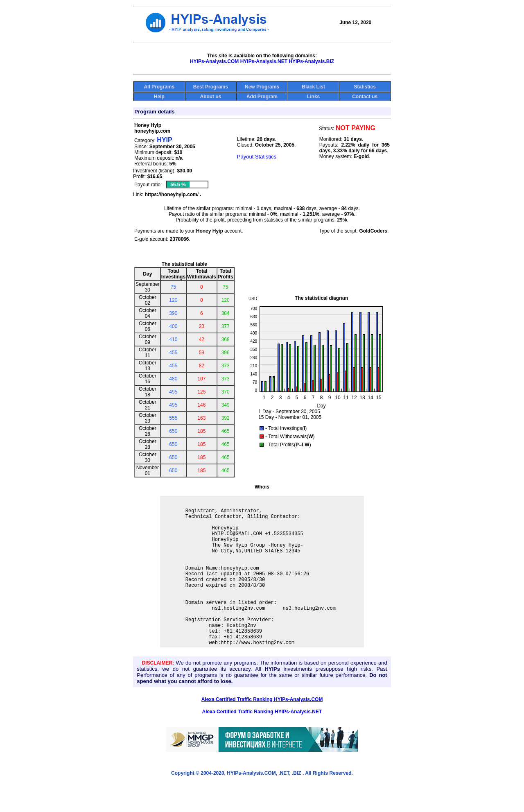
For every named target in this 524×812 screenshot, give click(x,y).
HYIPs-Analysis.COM (214, 61)
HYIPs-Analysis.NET (264, 61)
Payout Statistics (257, 157)
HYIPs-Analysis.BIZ (311, 61)
